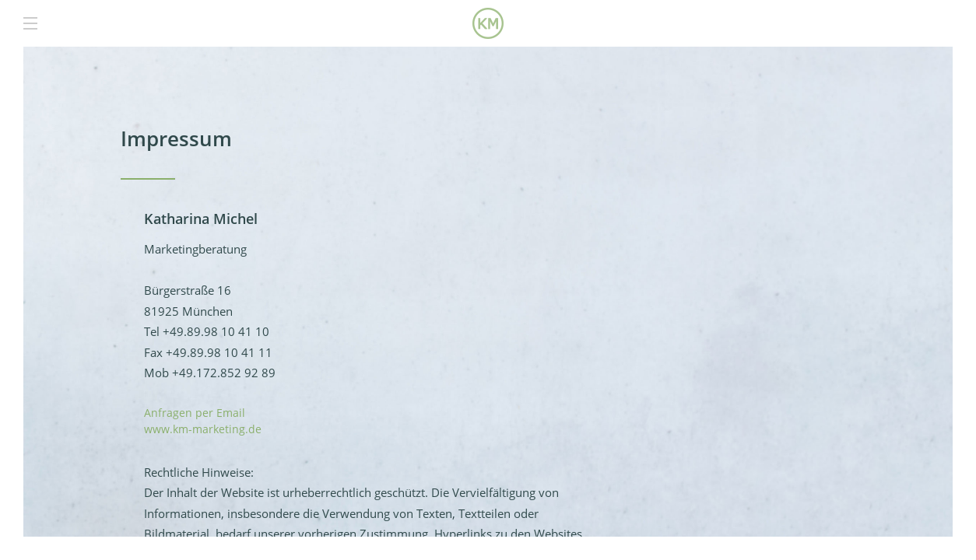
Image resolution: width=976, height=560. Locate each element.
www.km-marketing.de (203, 429)
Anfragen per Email (195, 413)
